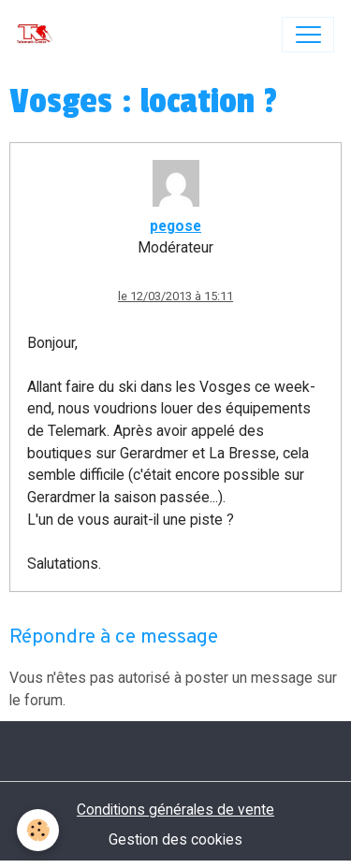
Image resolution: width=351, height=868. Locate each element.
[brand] (39, 35)
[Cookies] (38, 830)
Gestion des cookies (175, 839)
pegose (175, 226)
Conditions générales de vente (175, 810)
